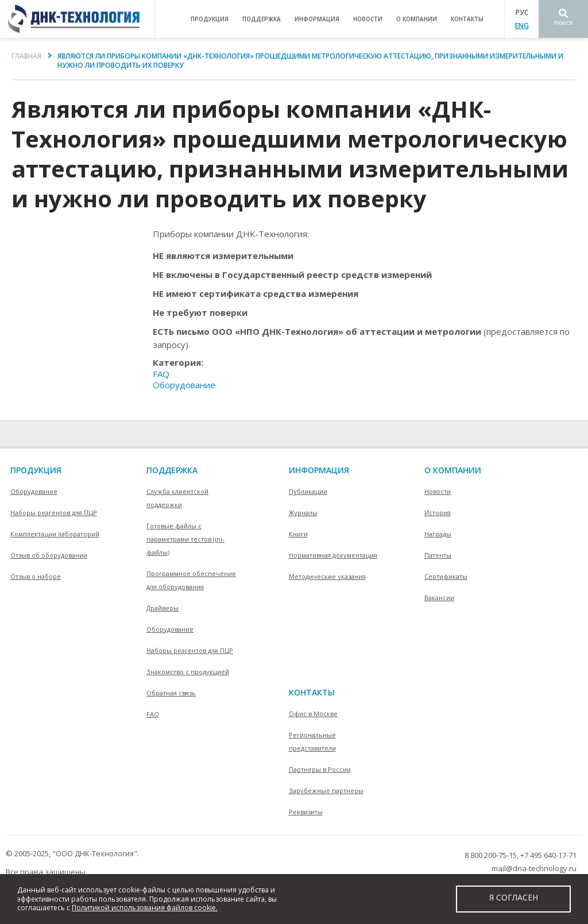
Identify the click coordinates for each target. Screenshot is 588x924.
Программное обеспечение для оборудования (191, 580)
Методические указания (327, 576)
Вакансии (439, 598)
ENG (522, 26)
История (438, 513)
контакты (467, 19)
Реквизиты (306, 812)
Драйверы (163, 608)
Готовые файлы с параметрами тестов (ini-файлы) (185, 539)
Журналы (303, 513)
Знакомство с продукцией (188, 672)
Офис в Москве (313, 714)
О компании (453, 470)
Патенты (438, 555)
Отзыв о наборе (36, 576)
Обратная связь (171, 693)
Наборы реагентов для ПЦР (54, 513)
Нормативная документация (333, 555)
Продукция (36, 470)
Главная (26, 56)
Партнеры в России (320, 769)
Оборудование (184, 385)
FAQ (161, 374)
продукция (210, 19)
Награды (438, 534)
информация (317, 19)
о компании (417, 19)
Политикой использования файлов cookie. (145, 908)
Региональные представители (312, 741)
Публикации (308, 491)
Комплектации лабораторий (55, 534)
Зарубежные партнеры (326, 790)
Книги (298, 534)
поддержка (262, 19)
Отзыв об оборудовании (49, 555)
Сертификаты (446, 576)
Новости (368, 19)
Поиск (564, 23)
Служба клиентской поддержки (177, 498)
